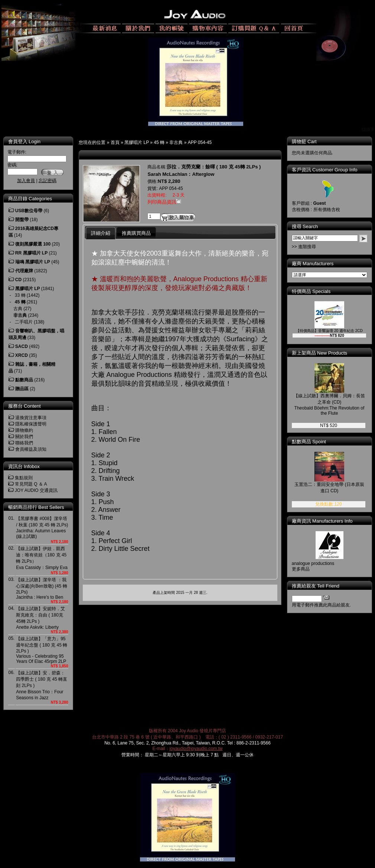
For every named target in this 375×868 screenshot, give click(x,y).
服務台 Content (25, 406)
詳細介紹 (101, 233)
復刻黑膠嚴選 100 (33, 244)
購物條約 (24, 430)
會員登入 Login (24, 142)
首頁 (115, 142)
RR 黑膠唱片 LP (31, 253)
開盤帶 (22, 220)
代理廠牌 (24, 271)
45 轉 (159, 142)
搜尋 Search (305, 226)
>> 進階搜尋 (304, 247)
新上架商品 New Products (320, 353)
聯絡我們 (24, 443)
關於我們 (24, 437)
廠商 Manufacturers (313, 264)
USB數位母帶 (29, 211)
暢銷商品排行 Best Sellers (36, 507)
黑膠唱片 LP (137, 142)
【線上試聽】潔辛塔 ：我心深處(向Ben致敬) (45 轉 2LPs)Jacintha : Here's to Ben (41, 588)
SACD (22, 346)
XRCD (22, 355)
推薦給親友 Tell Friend (316, 586)
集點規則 (24, 478)
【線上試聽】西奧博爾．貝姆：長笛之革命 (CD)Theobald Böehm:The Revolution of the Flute (329, 405)
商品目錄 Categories (30, 199)
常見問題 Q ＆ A (31, 484)
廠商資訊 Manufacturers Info (322, 521)
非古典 (176, 142)
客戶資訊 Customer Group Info (325, 170)
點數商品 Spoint (309, 442)
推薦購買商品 (136, 233)
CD (18, 280)
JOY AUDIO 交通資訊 (36, 490)
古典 (18, 309)
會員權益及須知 (31, 449)
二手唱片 (24, 322)
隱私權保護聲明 (31, 424)
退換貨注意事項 (31, 418)
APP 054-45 (200, 142)
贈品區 (22, 389)
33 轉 (20, 295)
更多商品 (301, 569)
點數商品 (24, 380)
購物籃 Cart (304, 142)
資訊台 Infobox (24, 466)
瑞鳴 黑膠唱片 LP (33, 262)
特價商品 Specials (311, 291)
